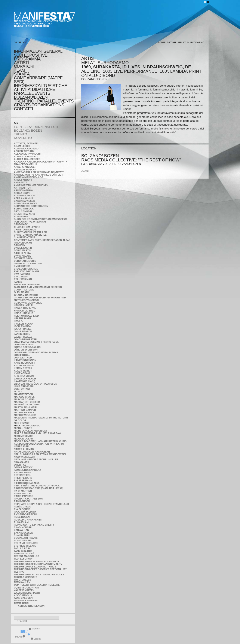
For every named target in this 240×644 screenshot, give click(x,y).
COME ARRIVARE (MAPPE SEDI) (38, 80)
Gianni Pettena (24, 290)
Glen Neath (21, 292)
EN (24, 42)
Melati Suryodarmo (27, 426)
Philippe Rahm (23, 478)
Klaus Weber (23, 371)
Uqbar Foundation (26, 588)
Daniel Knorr (23, 248)
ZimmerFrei (21, 603)
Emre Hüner (22, 266)
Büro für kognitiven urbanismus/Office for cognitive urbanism (41, 220)
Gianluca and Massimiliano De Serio (38, 287)
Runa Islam (21, 522)
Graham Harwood (26, 295)
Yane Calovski (23, 598)
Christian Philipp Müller (30, 232)
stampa (22, 74)
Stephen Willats (25, 546)
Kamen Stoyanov (25, 360)
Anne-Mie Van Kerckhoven (31, 185)
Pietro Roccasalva (27, 483)
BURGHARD (21, 217)
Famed (18, 282)
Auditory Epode (24, 196)
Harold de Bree (24, 311)
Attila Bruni (22, 193)
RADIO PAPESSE (24, 496)
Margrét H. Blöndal (27, 405)
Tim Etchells (22, 580)
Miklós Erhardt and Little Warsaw (37, 433)
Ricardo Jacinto (25, 512)
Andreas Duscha (25, 170)
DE (16, 42)
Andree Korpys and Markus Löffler (38, 175)
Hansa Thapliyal (25, 308)
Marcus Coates (24, 399)
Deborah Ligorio (25, 261)
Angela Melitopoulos (29, 177)
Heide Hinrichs (24, 313)
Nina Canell (22, 462)
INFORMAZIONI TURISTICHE (40, 86)
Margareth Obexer (27, 402)
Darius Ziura (22, 253)
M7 (16, 123)
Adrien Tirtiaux (24, 151)
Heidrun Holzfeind (26, 316)
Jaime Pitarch (23, 331)
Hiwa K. (18, 321)
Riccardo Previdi (25, 514)
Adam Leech (22, 146)
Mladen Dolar (23, 439)
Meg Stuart (22, 423)
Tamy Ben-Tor (23, 551)
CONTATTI (23, 109)
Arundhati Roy (24, 190)
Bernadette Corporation (31, 206)
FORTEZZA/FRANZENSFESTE (37, 127)
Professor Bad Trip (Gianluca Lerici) (39, 488)
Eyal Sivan (21, 277)
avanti (86, 171)
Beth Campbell (24, 211)
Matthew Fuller (25, 415)
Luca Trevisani (24, 386)
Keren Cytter (23, 368)
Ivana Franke (23, 329)
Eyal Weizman (23, 279)
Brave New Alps (24, 214)
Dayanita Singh (24, 258)
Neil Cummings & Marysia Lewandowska (40, 454)
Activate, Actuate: (26, 143)
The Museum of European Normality (38, 564)
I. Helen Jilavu (23, 324)
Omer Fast (21, 465)
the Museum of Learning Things (35, 567)
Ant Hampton (23, 188)
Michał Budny (23, 428)
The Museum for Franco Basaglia (36, 561)
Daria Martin (22, 250)
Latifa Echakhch (25, 379)
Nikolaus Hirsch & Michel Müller (36, 459)
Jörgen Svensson (26, 350)
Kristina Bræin (24, 376)
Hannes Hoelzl (24, 305)
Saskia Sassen (23, 533)
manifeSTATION (23, 394)
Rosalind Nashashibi (28, 520)
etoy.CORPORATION (26, 269)
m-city (18, 391)
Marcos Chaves (24, 397)
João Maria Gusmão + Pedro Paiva (36, 342)
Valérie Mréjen (24, 590)
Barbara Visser (24, 201)
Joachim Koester (25, 339)
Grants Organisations (39, 105)
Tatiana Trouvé (24, 554)
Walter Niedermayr (27, 593)
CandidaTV (21, 224)
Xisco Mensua (23, 595)
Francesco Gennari (27, 284)
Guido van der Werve (28, 303)
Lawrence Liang (25, 381)
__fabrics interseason (29, 606)
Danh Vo (19, 245)
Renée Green (22, 507)
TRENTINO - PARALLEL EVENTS (44, 101)
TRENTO (20, 134)
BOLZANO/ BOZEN (28, 130)
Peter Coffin (23, 472)
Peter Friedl (22, 475)
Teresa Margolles (27, 556)
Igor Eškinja (22, 326)
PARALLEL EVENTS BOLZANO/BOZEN (32, 95)
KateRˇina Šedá (24, 366)
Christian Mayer (25, 230)
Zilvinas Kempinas (26, 600)
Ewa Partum (22, 274)
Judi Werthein (23, 358)
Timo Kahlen (22, 582)
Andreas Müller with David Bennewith (40, 172)
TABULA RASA (22, 548)
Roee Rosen (22, 517)
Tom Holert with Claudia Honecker (38, 585)
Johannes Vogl (24, 345)
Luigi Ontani (22, 389)
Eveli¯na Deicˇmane (27, 271)
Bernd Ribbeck (24, 209)
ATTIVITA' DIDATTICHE (35, 89)
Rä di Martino (23, 491)
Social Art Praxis (26, 538)
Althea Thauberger (27, 159)
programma (27, 59)
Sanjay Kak (21, 530)
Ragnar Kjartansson (28, 499)
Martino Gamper (25, 410)
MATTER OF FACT (24, 412)
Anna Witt (20, 182)
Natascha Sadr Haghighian (32, 452)
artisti (21, 63)
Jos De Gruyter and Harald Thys (36, 352)
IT (20, 42)
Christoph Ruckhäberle (30, 235)
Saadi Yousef (23, 527)
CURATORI (24, 66)
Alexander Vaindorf (28, 154)
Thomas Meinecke (26, 577)
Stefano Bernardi (26, 543)
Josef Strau (22, 355)
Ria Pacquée (22, 509)
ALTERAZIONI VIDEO (26, 156)
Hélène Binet (23, 318)
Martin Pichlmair (25, 407)
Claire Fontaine (24, 237)
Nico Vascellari (25, 457)
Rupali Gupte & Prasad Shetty (34, 525)
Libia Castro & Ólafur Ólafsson (36, 384)
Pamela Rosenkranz (27, 470)
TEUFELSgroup (24, 559)
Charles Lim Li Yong (27, 227)
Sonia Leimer (22, 540)
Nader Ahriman (24, 449)
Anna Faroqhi (23, 180)
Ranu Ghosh (22, 501)
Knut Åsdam (22, 373)
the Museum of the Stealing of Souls (39, 575)
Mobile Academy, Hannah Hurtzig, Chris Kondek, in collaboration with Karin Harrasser (40, 444)
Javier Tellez (23, 337)
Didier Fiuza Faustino (28, 263)
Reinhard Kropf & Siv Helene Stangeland (41, 504)
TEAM (19, 70)
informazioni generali (39, 51)
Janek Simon (22, 334)
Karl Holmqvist (24, 363)
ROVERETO (23, 138)
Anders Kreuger (25, 167)
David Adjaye (22, 256)
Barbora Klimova (26, 203)
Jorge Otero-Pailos (27, 347)
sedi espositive (31, 55)
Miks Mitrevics (24, 436)
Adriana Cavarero (26, 149)
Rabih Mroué (22, 494)
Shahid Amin (22, 535)
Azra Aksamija (24, 198)
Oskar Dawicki (24, 467)
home (161, 42)
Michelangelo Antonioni (30, 431)
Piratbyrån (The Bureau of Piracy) (37, 486)
